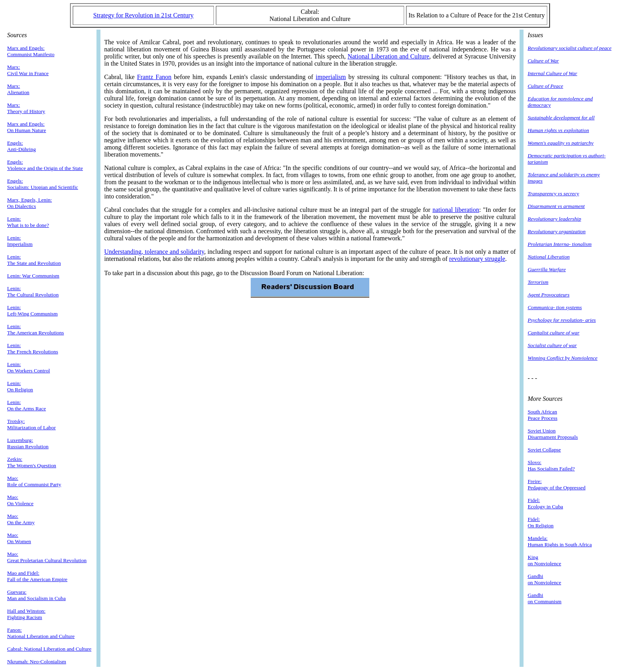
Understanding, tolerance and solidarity (154, 252)
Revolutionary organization (556, 231)
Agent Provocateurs (548, 295)
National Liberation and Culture (388, 56)
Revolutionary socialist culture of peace (569, 48)
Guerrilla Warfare (546, 269)
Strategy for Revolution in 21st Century (144, 15)
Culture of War (543, 61)
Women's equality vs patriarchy (560, 143)
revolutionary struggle (477, 259)
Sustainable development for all (561, 118)
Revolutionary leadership (554, 219)
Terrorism (538, 282)
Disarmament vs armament (556, 206)
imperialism (331, 77)
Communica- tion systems (555, 307)
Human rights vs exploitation (558, 130)
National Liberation (548, 257)
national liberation (456, 210)
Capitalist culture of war (553, 333)
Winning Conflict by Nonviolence (562, 358)
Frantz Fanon (154, 77)
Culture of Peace (545, 86)
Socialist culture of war (552, 345)
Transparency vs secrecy (553, 193)
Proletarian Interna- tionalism (560, 244)
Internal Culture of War (552, 73)
